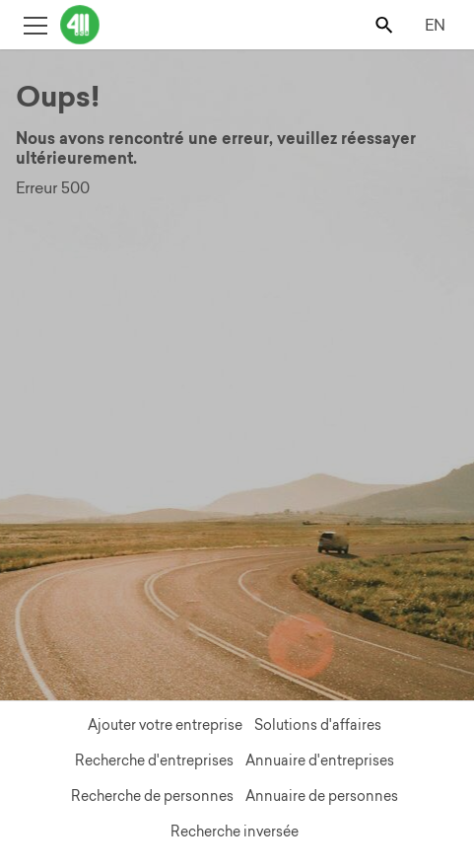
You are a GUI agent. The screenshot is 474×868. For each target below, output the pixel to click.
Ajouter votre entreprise (165, 725)
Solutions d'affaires (318, 725)
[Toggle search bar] (386, 24)
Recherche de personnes (152, 796)
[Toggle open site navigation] (35, 24)
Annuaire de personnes (322, 796)
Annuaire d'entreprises (320, 760)
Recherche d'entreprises (154, 760)
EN (435, 25)
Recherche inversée (235, 832)
